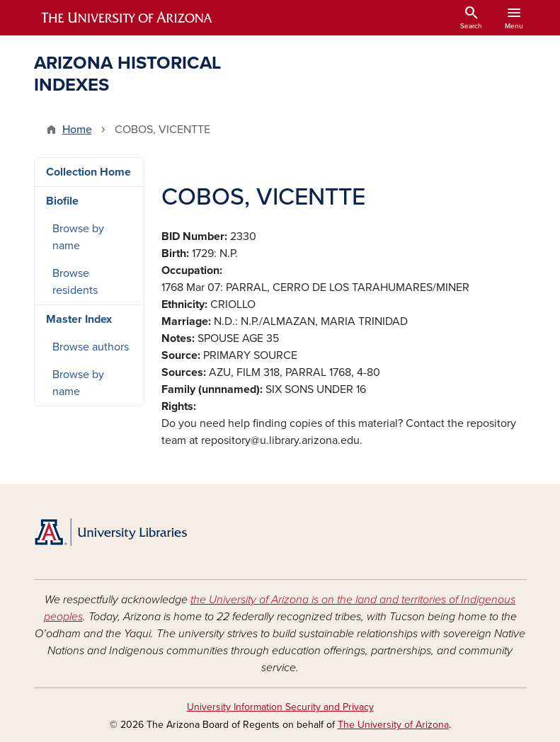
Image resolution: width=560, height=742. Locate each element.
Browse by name (78, 237)
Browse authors (91, 347)
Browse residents (75, 282)
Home (77, 130)
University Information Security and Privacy (280, 707)
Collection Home (88, 172)
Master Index (79, 319)
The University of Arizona (393, 725)
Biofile (62, 201)
